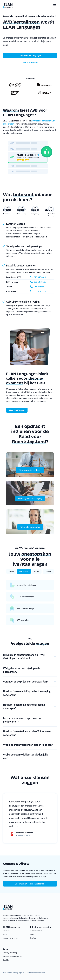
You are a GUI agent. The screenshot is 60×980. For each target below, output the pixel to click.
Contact (33, 938)
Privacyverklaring (10, 953)
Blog (32, 934)
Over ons (7, 931)
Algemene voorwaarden (12, 956)
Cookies (6, 960)
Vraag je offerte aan (11, 938)
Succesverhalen (36, 931)
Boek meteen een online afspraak (30, 884)
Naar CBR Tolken (17, 410)
